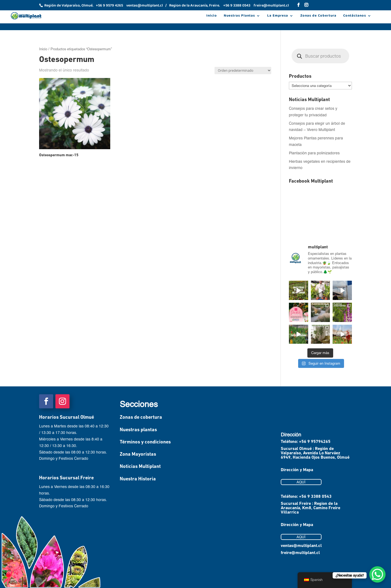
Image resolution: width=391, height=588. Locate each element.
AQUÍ (301, 482)
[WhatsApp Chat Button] (377, 574)
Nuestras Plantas (239, 16)
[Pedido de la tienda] (243, 71)
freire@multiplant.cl (300, 553)
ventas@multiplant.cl (301, 546)
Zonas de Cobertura (318, 16)
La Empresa (278, 16)
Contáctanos (355, 16)
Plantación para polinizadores (314, 153)
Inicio (212, 16)
